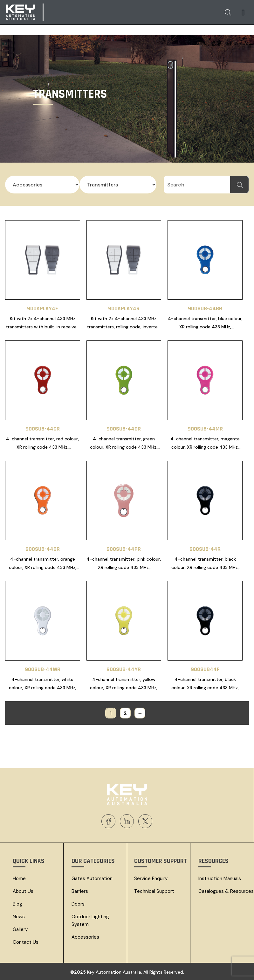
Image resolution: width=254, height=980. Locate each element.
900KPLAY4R (124, 308)
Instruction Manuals (220, 878)
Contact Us (26, 942)
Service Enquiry (151, 878)
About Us (23, 891)
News (19, 917)
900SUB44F (205, 669)
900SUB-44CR (43, 429)
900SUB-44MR (205, 429)
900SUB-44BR (205, 308)
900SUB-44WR (43, 669)
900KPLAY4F (42, 308)
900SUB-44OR (43, 549)
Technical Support (154, 891)
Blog (17, 904)
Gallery (20, 929)
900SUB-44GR (124, 429)
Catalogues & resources (226, 891)
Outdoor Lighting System (90, 920)
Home (19, 878)
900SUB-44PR (124, 549)
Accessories (85, 937)
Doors (78, 904)
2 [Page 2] (125, 713)
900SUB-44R (205, 549)
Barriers (80, 891)
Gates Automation (92, 878)
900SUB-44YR (124, 669)
